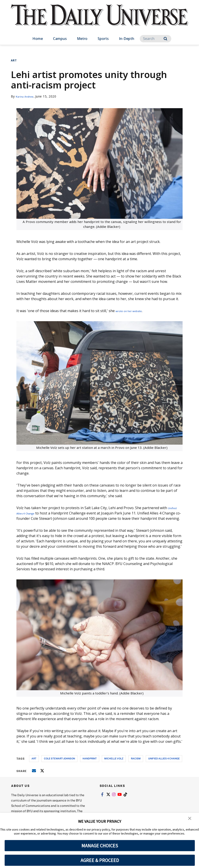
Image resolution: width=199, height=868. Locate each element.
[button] (190, 819)
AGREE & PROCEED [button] (100, 860)
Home (38, 39)
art (34, 764)
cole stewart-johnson (59, 764)
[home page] (100, 20)
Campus (60, 39)
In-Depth (127, 39)
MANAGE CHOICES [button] (100, 846)
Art (14, 60)
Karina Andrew (27, 96)
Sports (103, 39)
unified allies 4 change (164, 764)
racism (136, 764)
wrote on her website (133, 311)
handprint (90, 764)
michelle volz (114, 764)
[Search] (156, 39)
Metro (82, 39)
